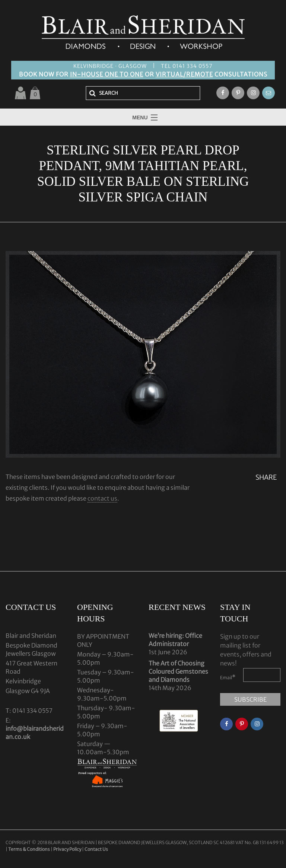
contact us (102, 498)
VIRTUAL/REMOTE (184, 74)
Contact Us (96, 849)
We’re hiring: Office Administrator (175, 640)
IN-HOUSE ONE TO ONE (107, 74)
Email (228, 677)
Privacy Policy (67, 849)
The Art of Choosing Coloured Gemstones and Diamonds (178, 671)
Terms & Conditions (29, 849)
